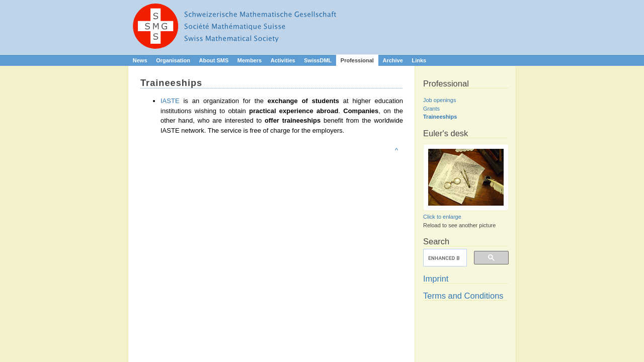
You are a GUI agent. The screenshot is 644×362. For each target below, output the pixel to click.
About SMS (214, 60)
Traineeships (440, 117)
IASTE (170, 101)
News (140, 60)
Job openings (439, 100)
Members (250, 60)
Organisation (173, 60)
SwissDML (318, 60)
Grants (431, 109)
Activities (283, 60)
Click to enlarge (442, 217)
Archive (392, 60)
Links (419, 60)
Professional (357, 60)
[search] (444, 258)
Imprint (436, 279)
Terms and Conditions (463, 296)
